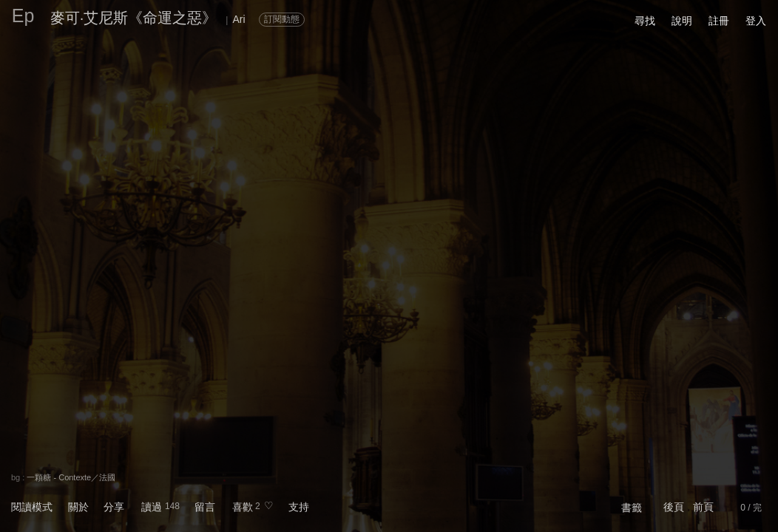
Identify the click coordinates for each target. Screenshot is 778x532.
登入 (756, 21)
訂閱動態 (282, 19)
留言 (205, 507)
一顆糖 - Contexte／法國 (71, 477)
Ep (23, 16)
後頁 (674, 507)
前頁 (703, 507)
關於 (78, 507)
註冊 (719, 21)
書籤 (632, 508)
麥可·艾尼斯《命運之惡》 (134, 18)
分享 (114, 507)
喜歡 (243, 507)
